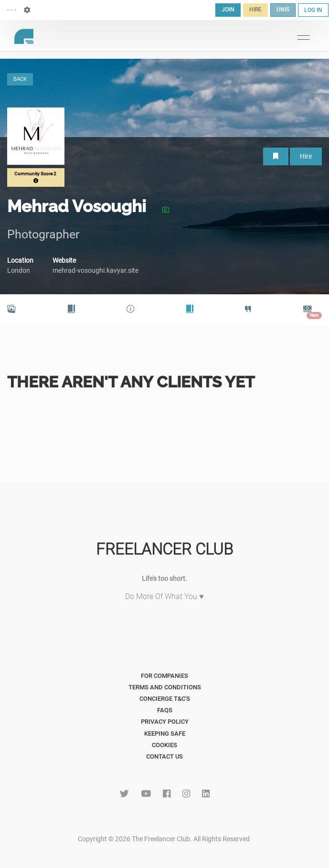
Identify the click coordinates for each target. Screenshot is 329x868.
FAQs (165, 710)
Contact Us (164, 756)
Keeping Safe (165, 734)
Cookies (164, 745)
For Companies (164, 676)
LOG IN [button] (313, 10)
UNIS (283, 10)
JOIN (228, 10)
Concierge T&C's (165, 699)
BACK (20, 79)
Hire (306, 156)
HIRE (255, 10)
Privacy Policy (165, 722)
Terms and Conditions (165, 687)
